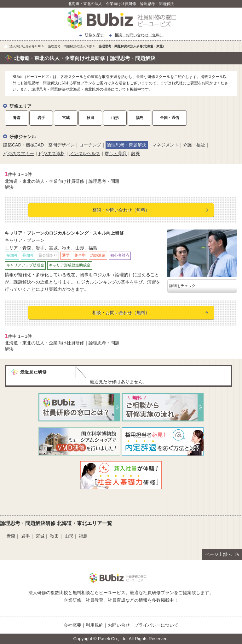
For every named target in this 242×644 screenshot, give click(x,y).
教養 (135, 153)
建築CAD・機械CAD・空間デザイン (39, 145)
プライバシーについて (156, 625)
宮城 (66, 118)
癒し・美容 (116, 153)
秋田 (90, 118)
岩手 (41, 118)
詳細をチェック (182, 286)
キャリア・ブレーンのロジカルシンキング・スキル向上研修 (64, 233)
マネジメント (165, 145)
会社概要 (72, 625)
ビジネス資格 (52, 153)
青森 (17, 118)
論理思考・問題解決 (127, 145)
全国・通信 (170, 118)
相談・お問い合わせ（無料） (139, 35)
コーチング (90, 145)
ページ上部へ (222, 554)
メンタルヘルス (85, 153)
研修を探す (94, 35)
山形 (115, 118)
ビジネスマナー (19, 153)
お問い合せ (119, 625)
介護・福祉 (194, 145)
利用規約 (95, 625)
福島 (140, 118)
